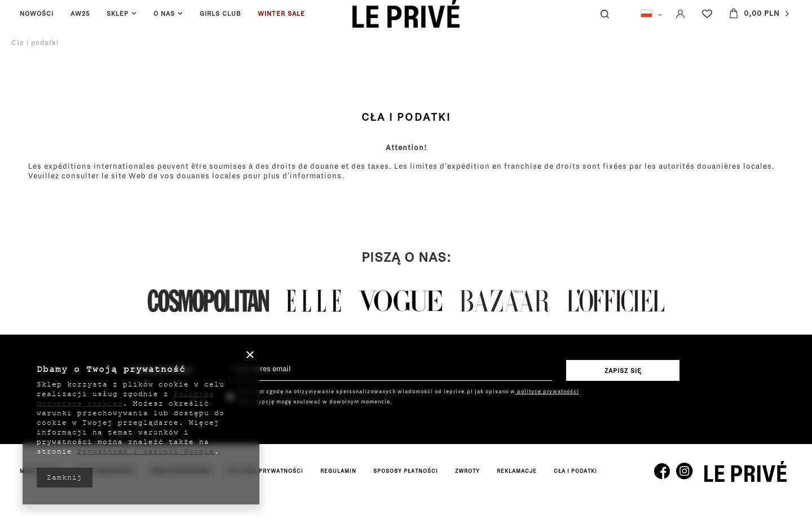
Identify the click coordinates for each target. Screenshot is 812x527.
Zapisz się (623, 371)
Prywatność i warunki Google (146, 451)
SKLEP (118, 14)
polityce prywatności (547, 392)
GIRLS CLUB (220, 14)
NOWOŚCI (37, 14)
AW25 (80, 14)
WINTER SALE (281, 14)
